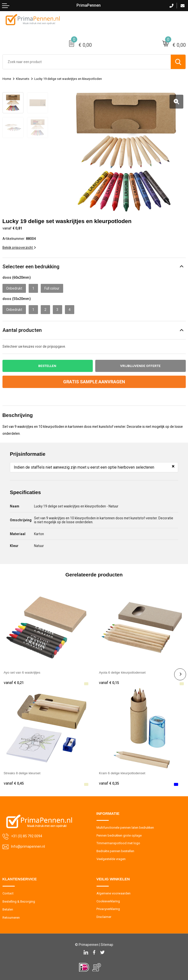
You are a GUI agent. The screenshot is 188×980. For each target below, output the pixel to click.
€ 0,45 (14, 783)
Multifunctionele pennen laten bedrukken (125, 827)
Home (7, 79)
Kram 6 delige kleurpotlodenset (122, 773)
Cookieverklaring (108, 901)
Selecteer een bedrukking (31, 266)
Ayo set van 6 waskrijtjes (22, 672)
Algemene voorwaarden (113, 893)
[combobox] (87, 62)
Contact (8, 893)
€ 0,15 (109, 683)
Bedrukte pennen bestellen (115, 851)
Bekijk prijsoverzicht (19, 247)
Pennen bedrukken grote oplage (119, 835)
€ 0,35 (109, 783)
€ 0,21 (14, 683)
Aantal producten (22, 330)
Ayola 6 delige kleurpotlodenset (122, 672)
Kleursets (23, 79)
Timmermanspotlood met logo (118, 843)
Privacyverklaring (108, 909)
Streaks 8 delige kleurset (22, 773)
